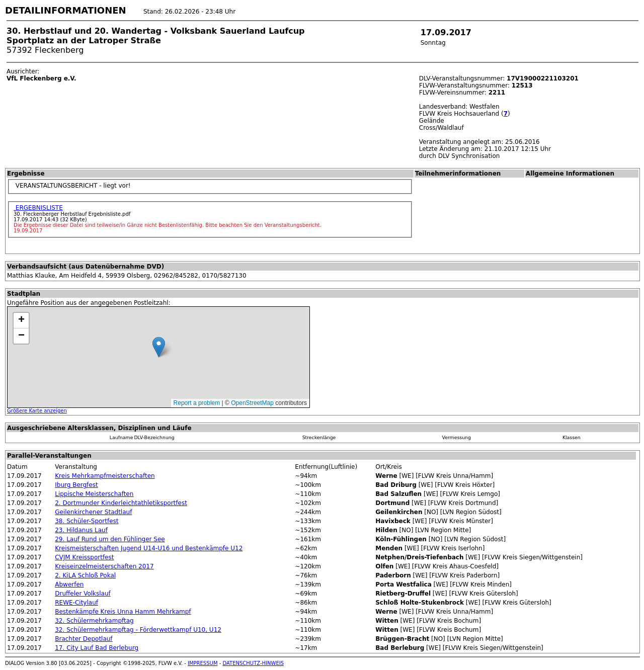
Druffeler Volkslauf (83, 594)
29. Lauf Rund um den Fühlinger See (110, 539)
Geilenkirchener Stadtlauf (93, 512)
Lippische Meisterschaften (94, 494)
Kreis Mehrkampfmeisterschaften (105, 476)
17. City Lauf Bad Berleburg (97, 648)
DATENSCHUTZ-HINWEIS (254, 663)
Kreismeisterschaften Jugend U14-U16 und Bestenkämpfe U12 (149, 548)
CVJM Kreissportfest (84, 557)
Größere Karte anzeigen (37, 411)
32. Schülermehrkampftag (94, 621)
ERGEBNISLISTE (38, 208)
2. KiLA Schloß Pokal (85, 575)
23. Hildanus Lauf (81, 530)
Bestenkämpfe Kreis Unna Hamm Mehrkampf (123, 612)
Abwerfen (69, 584)
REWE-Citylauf (76, 603)
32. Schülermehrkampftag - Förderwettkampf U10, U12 (138, 630)
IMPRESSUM (203, 663)
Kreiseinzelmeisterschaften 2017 (104, 566)
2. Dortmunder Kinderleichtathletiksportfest (121, 503)
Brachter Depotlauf (84, 639)
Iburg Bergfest (76, 485)
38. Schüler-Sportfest (87, 521)
